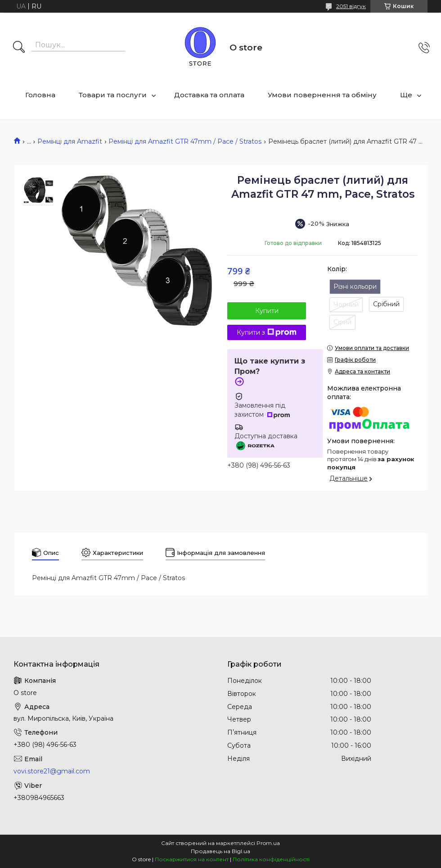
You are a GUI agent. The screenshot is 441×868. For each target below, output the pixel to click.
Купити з (267, 332)
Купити (267, 311)
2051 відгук (351, 6)
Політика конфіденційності (271, 859)
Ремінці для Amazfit (70, 141)
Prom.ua (268, 843)
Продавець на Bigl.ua (220, 851)
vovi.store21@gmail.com (52, 771)
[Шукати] (19, 48)
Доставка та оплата (209, 95)
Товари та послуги (113, 95)
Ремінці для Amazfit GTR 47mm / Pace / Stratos (185, 141)
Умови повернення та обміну (322, 95)
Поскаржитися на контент (192, 859)
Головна (40, 95)
